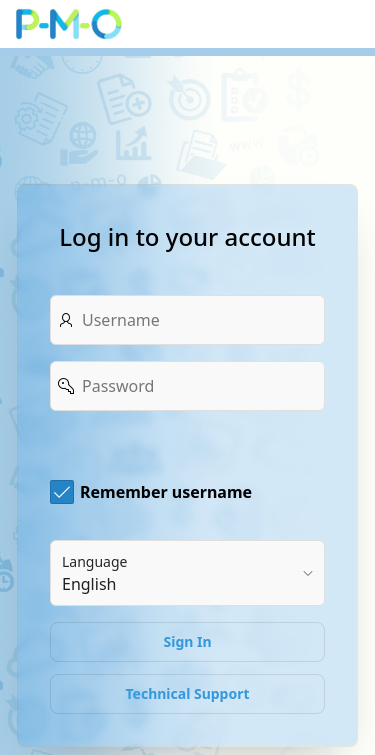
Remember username (166, 492)
